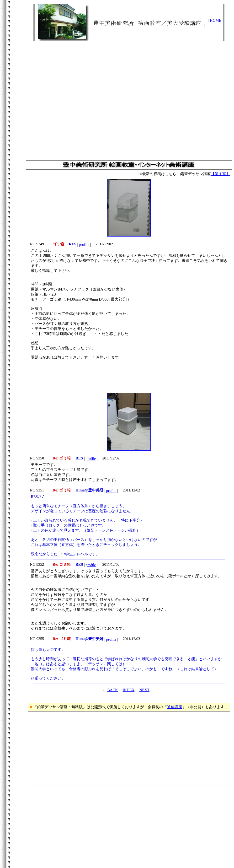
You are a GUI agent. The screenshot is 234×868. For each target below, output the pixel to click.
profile (84, 245)
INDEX (129, 690)
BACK (112, 690)
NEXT (144, 690)
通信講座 (175, 707)
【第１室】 (220, 174)
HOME (215, 20)
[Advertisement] (129, 99)
